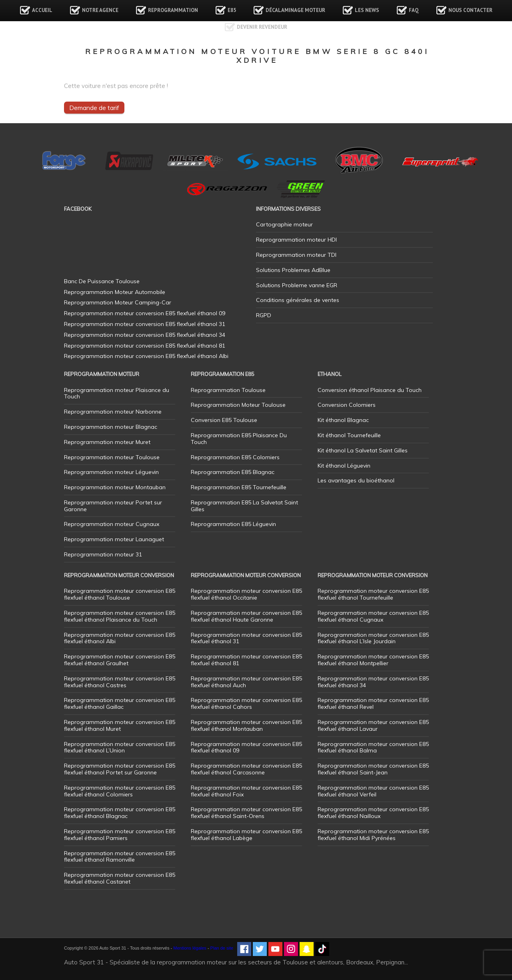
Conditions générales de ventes (298, 300)
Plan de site (222, 948)
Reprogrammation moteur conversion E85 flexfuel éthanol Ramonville (120, 857)
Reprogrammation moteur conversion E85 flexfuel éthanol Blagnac (120, 813)
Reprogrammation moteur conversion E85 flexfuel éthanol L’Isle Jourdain (373, 638)
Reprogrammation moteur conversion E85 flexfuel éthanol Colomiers (120, 791)
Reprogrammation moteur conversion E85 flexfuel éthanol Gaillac (120, 703)
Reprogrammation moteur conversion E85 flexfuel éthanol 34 (373, 682)
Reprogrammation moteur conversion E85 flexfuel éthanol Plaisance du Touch (120, 616)
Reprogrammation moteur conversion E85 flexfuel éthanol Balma (373, 747)
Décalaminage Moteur (295, 10)
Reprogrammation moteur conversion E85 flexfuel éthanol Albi (120, 638)
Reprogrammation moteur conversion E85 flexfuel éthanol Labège (246, 835)
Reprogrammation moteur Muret (107, 442)
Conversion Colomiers (347, 405)
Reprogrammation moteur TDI (296, 255)
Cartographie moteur (284, 224)
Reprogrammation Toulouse (228, 390)
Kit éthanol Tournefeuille (349, 435)
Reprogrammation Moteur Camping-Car (118, 302)
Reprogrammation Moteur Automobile (115, 292)
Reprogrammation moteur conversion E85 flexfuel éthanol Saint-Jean (373, 769)
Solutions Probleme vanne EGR (297, 285)
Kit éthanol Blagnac (343, 420)
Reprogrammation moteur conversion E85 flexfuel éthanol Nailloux (373, 813)
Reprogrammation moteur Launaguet (114, 539)
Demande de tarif (94, 108)
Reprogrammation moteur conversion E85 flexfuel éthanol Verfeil (373, 791)
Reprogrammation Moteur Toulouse (238, 405)
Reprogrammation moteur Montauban (115, 487)
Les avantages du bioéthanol (356, 480)
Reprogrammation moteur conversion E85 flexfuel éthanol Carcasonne (246, 769)
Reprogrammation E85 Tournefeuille (239, 487)
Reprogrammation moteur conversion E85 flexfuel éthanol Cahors (246, 703)
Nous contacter (470, 10)
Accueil (42, 10)
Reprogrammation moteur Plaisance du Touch (117, 393)
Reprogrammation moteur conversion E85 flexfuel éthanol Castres (120, 682)
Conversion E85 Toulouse (224, 420)
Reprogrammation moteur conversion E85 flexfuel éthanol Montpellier (373, 660)
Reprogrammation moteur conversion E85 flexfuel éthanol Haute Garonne (246, 616)
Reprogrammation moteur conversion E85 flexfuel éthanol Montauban (246, 725)
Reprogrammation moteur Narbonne (113, 412)
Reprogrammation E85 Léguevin (233, 524)
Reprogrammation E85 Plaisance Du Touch (239, 439)
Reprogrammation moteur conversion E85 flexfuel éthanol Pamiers (120, 835)
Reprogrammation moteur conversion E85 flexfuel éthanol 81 (246, 660)
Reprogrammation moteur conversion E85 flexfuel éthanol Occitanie (246, 594)
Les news (367, 10)
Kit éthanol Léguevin (344, 466)
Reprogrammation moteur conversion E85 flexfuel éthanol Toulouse (120, 594)
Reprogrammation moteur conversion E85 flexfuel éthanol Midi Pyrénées (373, 835)
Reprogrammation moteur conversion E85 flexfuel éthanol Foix (246, 791)
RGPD (264, 315)
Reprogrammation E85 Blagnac (233, 472)
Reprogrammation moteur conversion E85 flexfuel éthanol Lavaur (373, 725)
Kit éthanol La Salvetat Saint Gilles (363, 450)
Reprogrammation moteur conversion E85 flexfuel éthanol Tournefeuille (373, 594)
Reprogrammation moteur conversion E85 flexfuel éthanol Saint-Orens (246, 813)
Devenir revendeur (262, 27)
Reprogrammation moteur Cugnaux (112, 524)
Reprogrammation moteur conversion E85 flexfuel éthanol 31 (246, 638)
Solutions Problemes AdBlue (293, 270)
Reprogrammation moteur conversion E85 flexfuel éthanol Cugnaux (373, 616)
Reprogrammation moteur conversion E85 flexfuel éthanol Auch (246, 682)
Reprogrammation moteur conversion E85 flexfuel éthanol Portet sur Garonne (120, 769)
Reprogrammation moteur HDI (296, 240)
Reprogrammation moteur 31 (103, 554)
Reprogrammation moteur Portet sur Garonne (113, 506)
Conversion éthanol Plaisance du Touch (370, 390)
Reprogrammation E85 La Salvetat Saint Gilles (244, 506)
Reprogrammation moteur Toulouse (112, 457)
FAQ (414, 10)
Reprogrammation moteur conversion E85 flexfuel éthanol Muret (120, 725)
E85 (232, 10)
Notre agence (100, 10)
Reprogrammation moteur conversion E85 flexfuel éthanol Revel (373, 703)
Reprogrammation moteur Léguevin (111, 472)
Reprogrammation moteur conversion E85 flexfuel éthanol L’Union (120, 747)
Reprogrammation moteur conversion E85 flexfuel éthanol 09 (246, 747)
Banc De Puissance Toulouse (102, 281)
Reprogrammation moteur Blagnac (111, 427)
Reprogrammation (173, 10)
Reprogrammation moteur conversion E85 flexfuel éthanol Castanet (120, 878)
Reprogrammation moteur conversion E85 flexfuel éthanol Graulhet (120, 660)
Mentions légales (190, 948)
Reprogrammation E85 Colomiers (235, 457)
